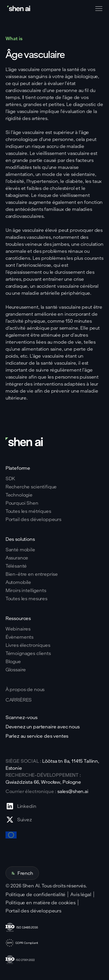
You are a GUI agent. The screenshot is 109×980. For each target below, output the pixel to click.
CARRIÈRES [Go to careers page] (19, 700)
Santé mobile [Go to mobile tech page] (20, 550)
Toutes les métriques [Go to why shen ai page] (28, 511)
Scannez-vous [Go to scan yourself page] (22, 717)
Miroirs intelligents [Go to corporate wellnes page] (26, 590)
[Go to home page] (19, 9)
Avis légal (81, 894)
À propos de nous (25, 689)
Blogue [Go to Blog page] (13, 661)
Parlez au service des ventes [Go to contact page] (37, 736)
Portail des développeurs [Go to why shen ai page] (33, 519)
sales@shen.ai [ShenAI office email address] (73, 791)
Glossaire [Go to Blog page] (16, 670)
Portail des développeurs (33, 911)
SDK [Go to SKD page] (10, 478)
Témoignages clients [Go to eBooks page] (28, 653)
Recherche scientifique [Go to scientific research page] (31, 487)
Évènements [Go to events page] (19, 637)
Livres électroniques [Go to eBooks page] (28, 645)
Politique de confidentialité (36, 894)
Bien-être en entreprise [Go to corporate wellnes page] (32, 574)
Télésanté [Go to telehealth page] (16, 566)
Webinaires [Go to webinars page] (18, 629)
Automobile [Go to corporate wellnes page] (18, 582)
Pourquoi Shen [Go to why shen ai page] (22, 503)
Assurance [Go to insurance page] (17, 558)
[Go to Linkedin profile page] (21, 806)
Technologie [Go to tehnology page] (19, 495)
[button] (98, 9)
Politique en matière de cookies (41, 903)
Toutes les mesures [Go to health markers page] (26, 598)
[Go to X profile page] (21, 820)
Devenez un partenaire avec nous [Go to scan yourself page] (43, 727)
